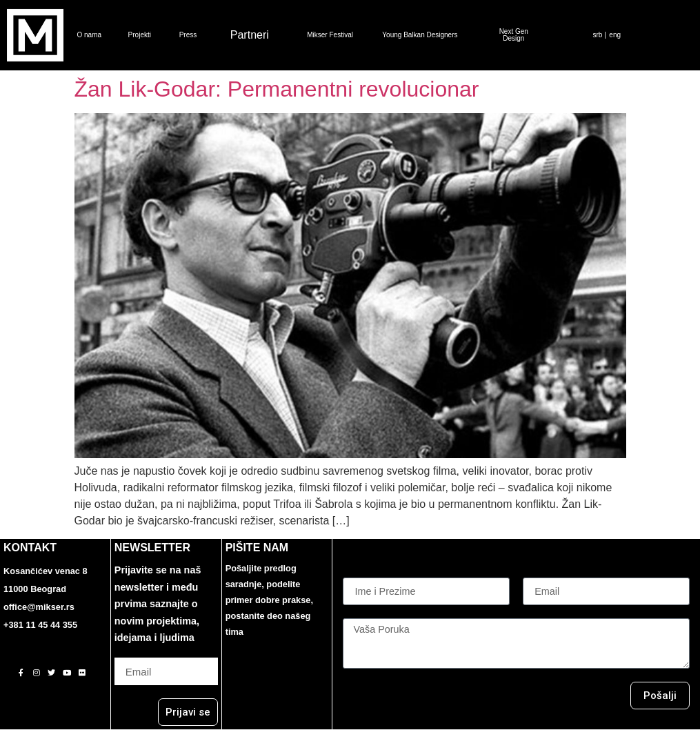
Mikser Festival (330, 35)
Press (188, 35)
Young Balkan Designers (420, 35)
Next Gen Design (514, 35)
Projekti (140, 35)
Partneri (250, 35)
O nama (90, 35)
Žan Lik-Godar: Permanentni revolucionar (277, 89)
